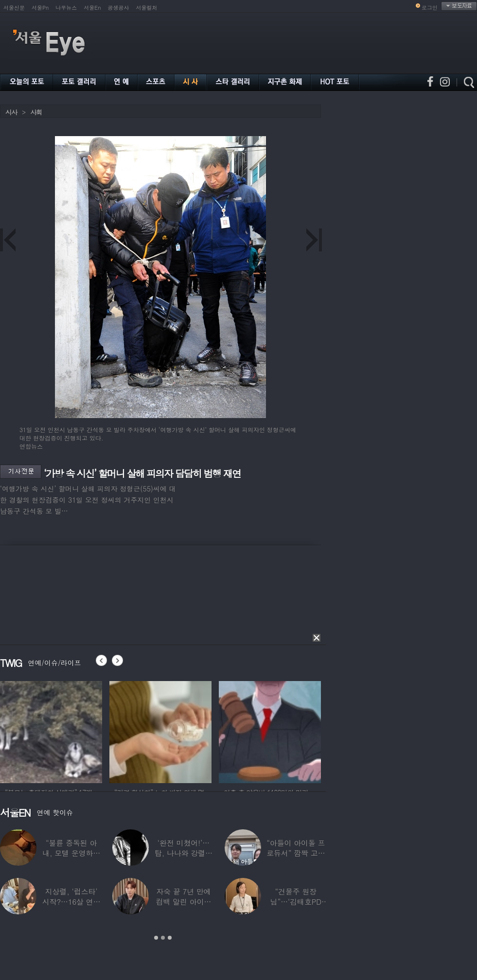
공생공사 (119, 8)
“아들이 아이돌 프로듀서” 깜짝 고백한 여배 (296, 853)
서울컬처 (147, 8)
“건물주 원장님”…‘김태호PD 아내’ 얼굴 (296, 901)
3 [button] (170, 938)
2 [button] (163, 938)
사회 (36, 112)
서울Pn (40, 8)
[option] (51, 731)
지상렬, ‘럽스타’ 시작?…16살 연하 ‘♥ (71, 901)
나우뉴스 (66, 8)
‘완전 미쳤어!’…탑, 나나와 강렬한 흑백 (184, 853)
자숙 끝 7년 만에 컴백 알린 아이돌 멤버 (184, 901)
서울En (92, 8)
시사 (11, 112)
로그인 (430, 8)
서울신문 (14, 8)
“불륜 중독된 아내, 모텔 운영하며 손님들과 (71, 853)
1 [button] (156, 938)
